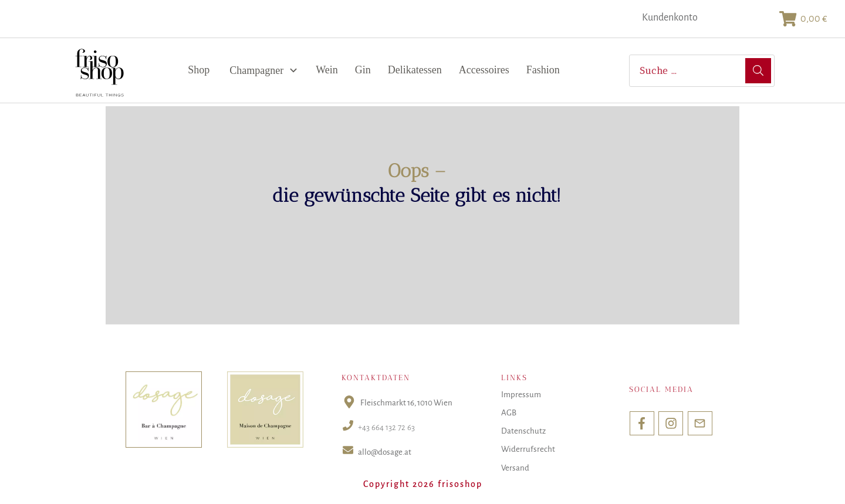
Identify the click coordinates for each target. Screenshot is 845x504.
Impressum (521, 395)
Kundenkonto (670, 18)
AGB (509, 413)
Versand (515, 468)
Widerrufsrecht (528, 450)
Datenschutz (523, 431)
